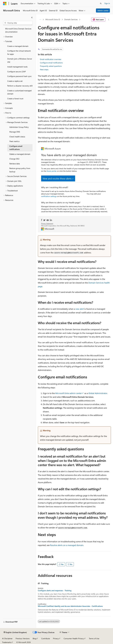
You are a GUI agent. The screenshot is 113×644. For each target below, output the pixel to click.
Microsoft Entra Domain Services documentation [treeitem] (18, 30)
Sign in (107, 3)
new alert (80, 309)
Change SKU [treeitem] (14, 159)
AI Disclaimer (7, 638)
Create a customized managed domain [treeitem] (19, 92)
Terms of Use (94, 638)
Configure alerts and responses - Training (55, 591)
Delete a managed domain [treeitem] (20, 154)
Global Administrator (98, 393)
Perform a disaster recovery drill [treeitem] (20, 86)
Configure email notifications (51, 63)
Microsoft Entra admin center (69, 393)
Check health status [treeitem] (17, 137)
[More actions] (109, 20)
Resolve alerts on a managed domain (67, 545)
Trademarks (7, 642)
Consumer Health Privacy (74, 638)
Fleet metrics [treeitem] (14, 141)
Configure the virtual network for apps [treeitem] (19, 52)
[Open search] (101, 4)
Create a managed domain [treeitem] (18, 46)
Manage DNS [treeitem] (15, 132)
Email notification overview (51, 59)
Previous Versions (23, 638)
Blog (34, 638)
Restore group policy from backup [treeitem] (20, 170)
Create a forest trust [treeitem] (15, 99)
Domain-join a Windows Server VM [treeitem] (20, 60)
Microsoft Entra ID (53, 19)
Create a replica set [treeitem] (15, 81)
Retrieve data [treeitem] (15, 164)
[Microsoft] (5, 4)
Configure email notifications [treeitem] (16, 148)
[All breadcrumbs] (40, 20)
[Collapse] (32, 17)
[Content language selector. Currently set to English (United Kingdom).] (15, 632)
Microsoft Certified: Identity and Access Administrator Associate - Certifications (70, 606)
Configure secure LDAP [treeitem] (17, 72)
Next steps (44, 69)
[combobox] (18, 23)
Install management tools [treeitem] (17, 67)
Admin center (103, 10)
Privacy (56, 638)
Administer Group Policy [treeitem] (19, 127)
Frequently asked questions (51, 66)
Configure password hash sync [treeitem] (19, 76)
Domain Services (71, 19)
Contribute (46, 638)
